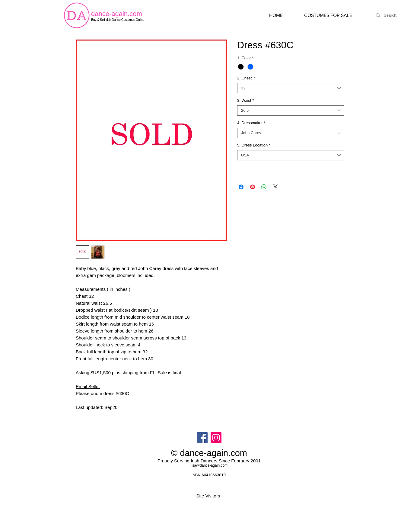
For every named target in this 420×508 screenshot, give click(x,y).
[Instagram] (216, 438)
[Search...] (399, 15)
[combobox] (291, 88)
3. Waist (246, 100)
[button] (334, 15)
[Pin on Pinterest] (253, 187)
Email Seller (88, 386)
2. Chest (246, 78)
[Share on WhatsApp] (264, 187)
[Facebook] (202, 438)
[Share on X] (275, 187)
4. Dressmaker (251, 123)
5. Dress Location (254, 145)
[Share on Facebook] (241, 187)
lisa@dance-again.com (209, 465)
